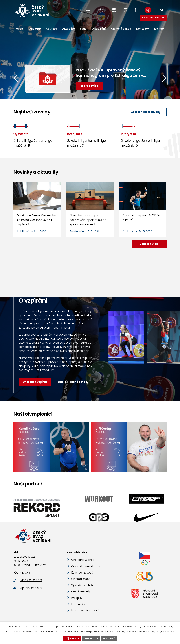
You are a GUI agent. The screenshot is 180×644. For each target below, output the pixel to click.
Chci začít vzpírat (153, 17)
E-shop (159, 29)
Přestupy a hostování (85, 613)
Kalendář (35, 29)
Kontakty (143, 29)
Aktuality (68, 29)
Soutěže (52, 29)
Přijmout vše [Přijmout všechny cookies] (72, 639)
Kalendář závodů (82, 575)
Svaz (83, 29)
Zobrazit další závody (145, 112)
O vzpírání (99, 29)
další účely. (167, 626)
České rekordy (81, 594)
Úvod (20, 29)
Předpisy (77, 600)
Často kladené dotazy (73, 382)
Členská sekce (121, 29)
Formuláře (78, 606)
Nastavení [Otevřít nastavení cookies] (110, 639)
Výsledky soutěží (82, 587)
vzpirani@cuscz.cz (31, 590)
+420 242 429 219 (31, 582)
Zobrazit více (149, 244)
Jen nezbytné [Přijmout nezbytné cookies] (91, 639)
